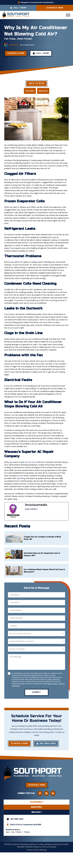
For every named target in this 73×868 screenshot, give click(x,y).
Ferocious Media (49, 847)
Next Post (43, 91)
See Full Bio (31, 509)
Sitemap (43, 850)
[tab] (36, 802)
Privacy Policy (52, 684)
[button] (68, 15)
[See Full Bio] (38, 509)
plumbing (21, 478)
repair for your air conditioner (32, 462)
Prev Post (30, 91)
